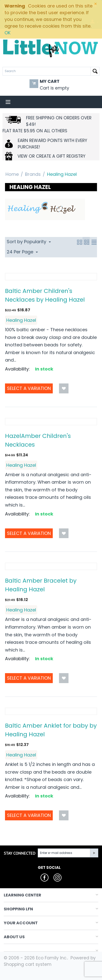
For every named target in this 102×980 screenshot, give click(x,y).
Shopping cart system (28, 964)
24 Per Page (22, 252)
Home (12, 174)
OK (7, 33)
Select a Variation (29, 388)
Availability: (17, 369)
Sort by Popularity (29, 242)
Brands (33, 174)
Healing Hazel (21, 320)
